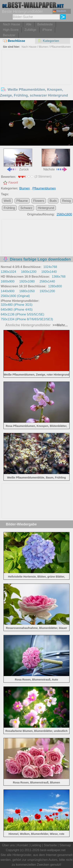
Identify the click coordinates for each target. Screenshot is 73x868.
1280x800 (55, 286)
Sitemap (65, 845)
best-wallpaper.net (53, 850)
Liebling (36, 845)
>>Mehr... (60, 325)
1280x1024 (8, 272)
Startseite (50, 845)
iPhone (47, 30)
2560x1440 (47, 281)
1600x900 (8, 281)
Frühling (9, 208)
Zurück (18, 160)
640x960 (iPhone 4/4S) (17, 310)
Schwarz (26, 208)
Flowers (39, 201)
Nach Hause (11, 24)
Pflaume (22, 201)
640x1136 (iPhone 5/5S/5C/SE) (22, 314)
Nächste (56, 160)
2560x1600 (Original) (15, 296)
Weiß (7, 201)
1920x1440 (49, 272)
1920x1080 (27, 281)
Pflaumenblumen (61, 47)
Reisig (66, 201)
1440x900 (8, 291)
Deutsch (59, 11)
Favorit (13, 183)
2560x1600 (64, 214)
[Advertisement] (37, 79)
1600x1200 (29, 272)
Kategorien (49, 41)
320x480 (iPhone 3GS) (17, 305)
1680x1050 (27, 291)
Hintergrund (46, 208)
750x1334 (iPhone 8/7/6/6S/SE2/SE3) (27, 319)
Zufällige (30, 30)
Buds (53, 201)
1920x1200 (47, 291)
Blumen (43, 47)
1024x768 (50, 267)
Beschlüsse (14, 41)
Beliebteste (45, 24)
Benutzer (9, 35)
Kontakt (23, 845)
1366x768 (59, 277)
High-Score (11, 30)
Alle (29, 24)
